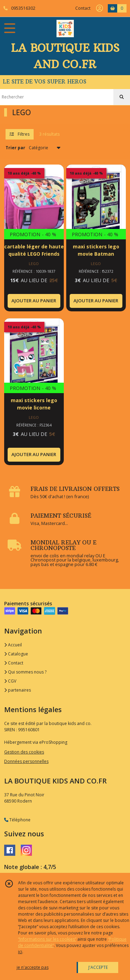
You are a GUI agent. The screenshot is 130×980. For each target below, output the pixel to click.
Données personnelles (26, 761)
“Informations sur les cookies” (47, 939)
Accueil (13, 645)
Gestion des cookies (24, 752)
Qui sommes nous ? (25, 672)
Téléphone (17, 820)
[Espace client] (99, 8)
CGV (10, 681)
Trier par (15, 148)
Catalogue (16, 654)
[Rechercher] (122, 97)
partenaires (18, 690)
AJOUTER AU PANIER (34, 301)
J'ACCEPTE (98, 967)
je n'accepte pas (33, 967)
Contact (83, 8)
